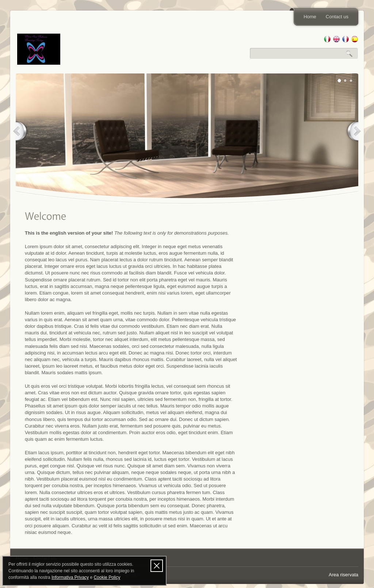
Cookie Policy (107, 577)
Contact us (337, 17)
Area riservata (344, 575)
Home (310, 17)
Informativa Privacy (70, 577)
